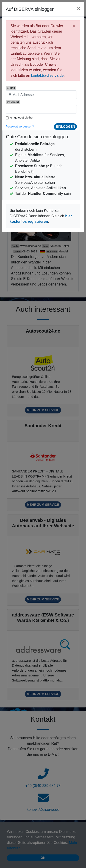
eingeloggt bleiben (22, 117)
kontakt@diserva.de (47, 75)
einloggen (65, 127)
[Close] (79, 8)
